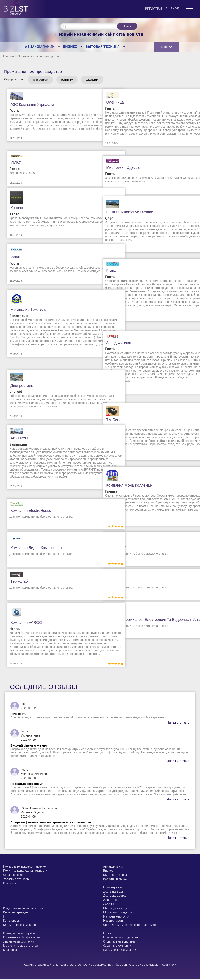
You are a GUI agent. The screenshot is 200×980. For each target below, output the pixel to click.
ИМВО (13, 163)
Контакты (10, 884)
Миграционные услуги (118, 909)
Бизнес (70, 47)
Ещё (167, 47)
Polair (12, 258)
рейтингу (74, 80)
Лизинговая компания (19, 942)
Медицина (10, 951)
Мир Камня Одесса (120, 168)
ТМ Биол (111, 421)
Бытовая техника (103, 47)
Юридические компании (120, 951)
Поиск (127, 26)
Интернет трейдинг (16, 913)
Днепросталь (19, 386)
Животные (110, 901)
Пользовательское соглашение (24, 867)
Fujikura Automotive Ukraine (127, 213)
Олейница (112, 103)
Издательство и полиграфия (23, 909)
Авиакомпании (40, 47)
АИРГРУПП (18, 439)
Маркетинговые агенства (21, 946)
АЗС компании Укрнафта (29, 105)
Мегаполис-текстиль (25, 310)
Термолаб (16, 582)
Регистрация (156, 9)
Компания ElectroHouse (28, 511)
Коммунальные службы (19, 934)
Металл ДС (113, 548)
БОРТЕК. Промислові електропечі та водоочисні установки (146, 623)
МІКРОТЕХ (113, 582)
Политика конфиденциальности (25, 871)
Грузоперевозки (114, 888)
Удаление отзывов (16, 880)
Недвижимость (113, 921)
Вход (175, 9)
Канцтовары (12, 921)
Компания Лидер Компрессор (33, 549)
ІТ (4, 917)
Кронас (14, 209)
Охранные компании (117, 946)
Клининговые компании (19, 926)
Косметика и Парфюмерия (21, 938)
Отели (107, 934)
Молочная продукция (118, 913)
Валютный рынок (115, 880)
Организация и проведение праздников (130, 926)
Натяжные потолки (116, 917)
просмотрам (43, 80)
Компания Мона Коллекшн (126, 486)
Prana (108, 271)
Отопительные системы (119, 942)
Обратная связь (14, 876)
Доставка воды (114, 892)
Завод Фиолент (116, 343)
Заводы (109, 905)
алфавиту (103, 80)
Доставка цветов (115, 896)
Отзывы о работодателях (121, 938)
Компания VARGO (23, 623)
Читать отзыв (178, 723)
